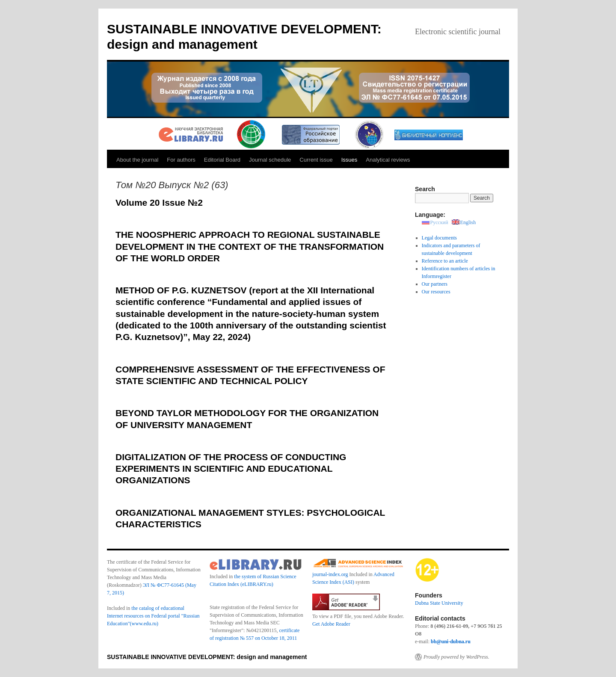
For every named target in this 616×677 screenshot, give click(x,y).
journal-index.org (330, 574)
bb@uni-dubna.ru (451, 642)
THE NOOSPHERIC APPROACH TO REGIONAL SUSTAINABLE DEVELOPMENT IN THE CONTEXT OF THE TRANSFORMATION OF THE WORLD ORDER (250, 246)
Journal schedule (270, 160)
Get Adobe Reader (331, 624)
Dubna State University (439, 603)
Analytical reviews (388, 160)
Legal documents (439, 238)
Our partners (435, 284)
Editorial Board (222, 160)
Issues (349, 160)
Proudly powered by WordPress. (456, 657)
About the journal (137, 160)
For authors (181, 160)
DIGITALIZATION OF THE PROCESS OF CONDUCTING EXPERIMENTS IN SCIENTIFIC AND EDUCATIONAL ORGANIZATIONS (231, 469)
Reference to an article (445, 261)
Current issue (316, 160)
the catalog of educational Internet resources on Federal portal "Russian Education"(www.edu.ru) (153, 616)
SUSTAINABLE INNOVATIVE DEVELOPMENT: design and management (207, 657)
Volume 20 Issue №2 (159, 203)
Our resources (436, 292)
